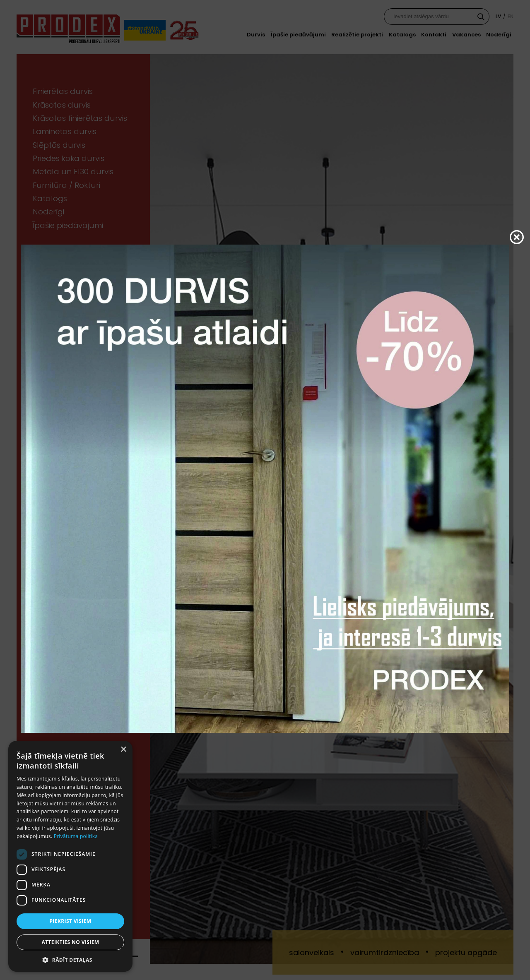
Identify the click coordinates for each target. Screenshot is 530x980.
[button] (70, 960)
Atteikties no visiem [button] (70, 942)
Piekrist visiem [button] (70, 921)
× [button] (123, 750)
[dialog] (70, 856)
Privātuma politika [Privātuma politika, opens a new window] (76, 836)
